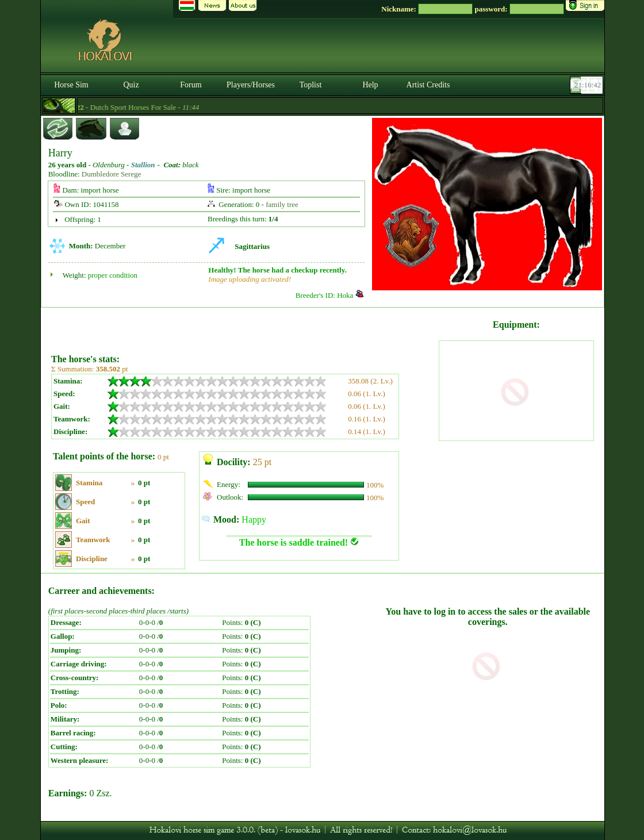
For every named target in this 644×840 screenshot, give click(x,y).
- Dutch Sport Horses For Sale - (133, 107)
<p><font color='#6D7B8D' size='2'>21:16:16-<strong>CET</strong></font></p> (588, 85)
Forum (191, 85)
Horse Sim (71, 85)
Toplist (311, 85)
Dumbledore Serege (112, 174)
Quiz (131, 85)
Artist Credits (428, 85)
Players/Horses (251, 85)
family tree (282, 204)
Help (370, 85)
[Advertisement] (244, 327)
